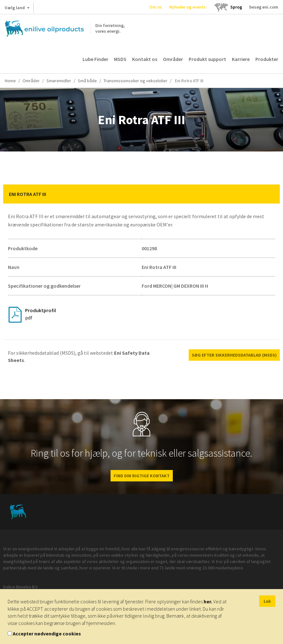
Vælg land (17, 9)
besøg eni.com (264, 7)
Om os (156, 7)
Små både (87, 81)
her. (208, 601)
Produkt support (207, 59)
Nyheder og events (188, 7)
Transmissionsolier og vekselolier (135, 81)
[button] (270, 194)
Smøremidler (59, 81)
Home (10, 81)
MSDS (120, 59)
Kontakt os (145, 59)
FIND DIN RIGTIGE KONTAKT (142, 476)
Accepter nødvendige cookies (47, 634)
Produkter (267, 59)
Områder (173, 59)
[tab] (141, 194)
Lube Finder (95, 59)
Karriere (241, 59)
